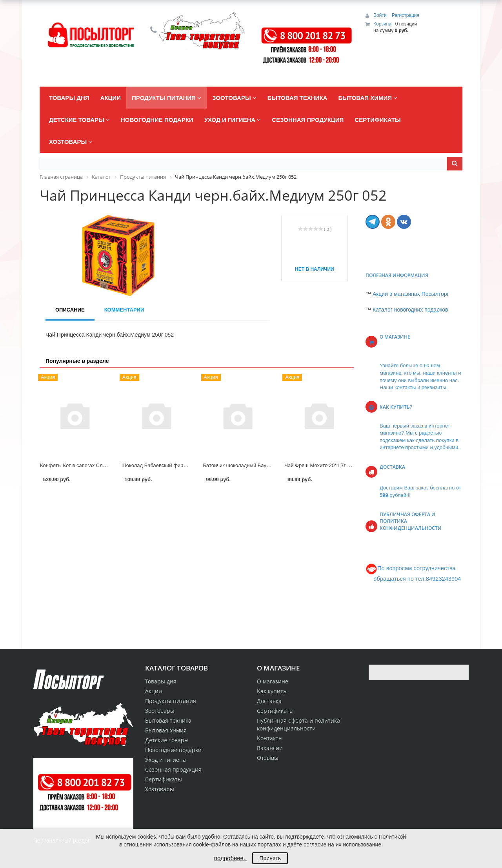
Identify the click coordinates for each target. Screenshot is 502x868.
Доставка (269, 701)
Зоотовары (160, 711)
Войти (381, 15)
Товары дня (161, 681)
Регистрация (406, 15)
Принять (270, 858)
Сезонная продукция (173, 769)
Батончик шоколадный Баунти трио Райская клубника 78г (271, 465)
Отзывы (268, 758)
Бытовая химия (166, 730)
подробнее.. (230, 858)
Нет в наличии (315, 269)
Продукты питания (171, 701)
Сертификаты (275, 711)
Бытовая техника (168, 720)
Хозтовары (160, 789)
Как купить (272, 691)
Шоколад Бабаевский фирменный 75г (166, 465)
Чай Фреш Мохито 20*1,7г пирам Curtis (330, 465)
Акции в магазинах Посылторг (411, 294)
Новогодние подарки (173, 750)
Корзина (382, 24)
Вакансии (270, 748)
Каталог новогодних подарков (410, 310)
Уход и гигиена (166, 760)
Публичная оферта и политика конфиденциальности (298, 724)
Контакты (270, 738)
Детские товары (167, 740)
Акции (154, 691)
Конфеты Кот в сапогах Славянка (79, 465)
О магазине (273, 681)
